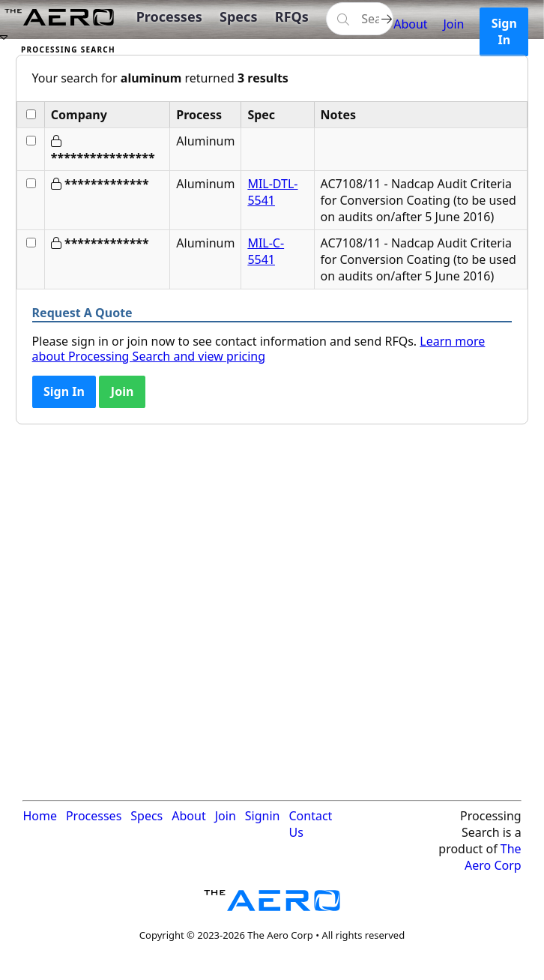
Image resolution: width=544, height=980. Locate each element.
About (410, 24)
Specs (238, 16)
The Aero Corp (493, 857)
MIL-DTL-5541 (272, 192)
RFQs (292, 16)
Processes (169, 16)
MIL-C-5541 (266, 251)
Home (40, 816)
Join (453, 24)
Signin (263, 816)
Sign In (504, 31)
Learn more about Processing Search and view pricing (259, 348)
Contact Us (310, 824)
